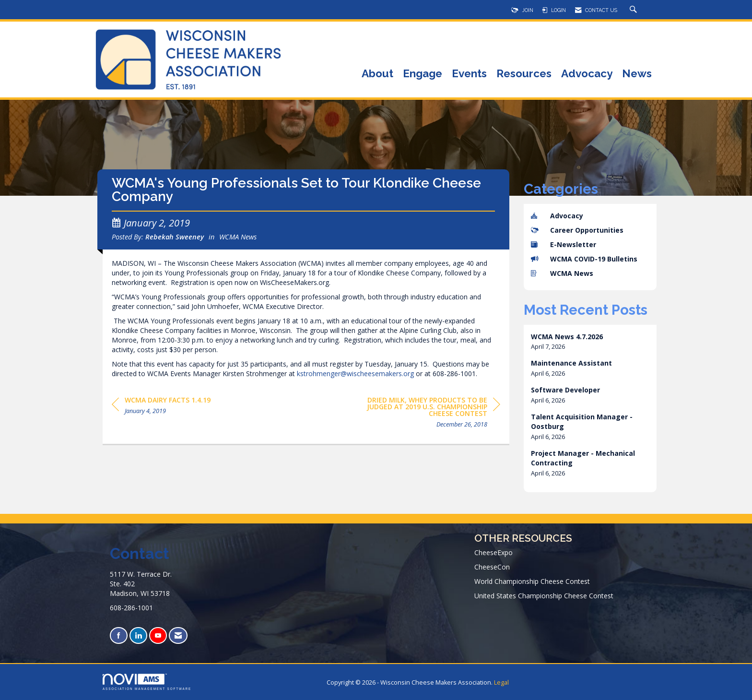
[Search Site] (634, 10)
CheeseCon (492, 567)
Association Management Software (147, 682)
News (637, 74)
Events (469, 74)
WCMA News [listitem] (562, 273)
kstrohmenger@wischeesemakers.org (355, 374)
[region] (428, 414)
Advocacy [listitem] (557, 216)
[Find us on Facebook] (119, 635)
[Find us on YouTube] (158, 635)
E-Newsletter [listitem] (564, 244)
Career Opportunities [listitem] (577, 230)
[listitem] (590, 342)
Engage (423, 74)
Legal (501, 682)
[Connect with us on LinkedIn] (138, 635)
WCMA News (238, 237)
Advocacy (587, 74)
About (377, 74)
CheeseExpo (493, 552)
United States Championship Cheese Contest (544, 596)
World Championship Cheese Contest (532, 581)
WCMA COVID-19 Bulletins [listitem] (584, 259)
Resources (524, 74)
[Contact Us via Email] (178, 635)
